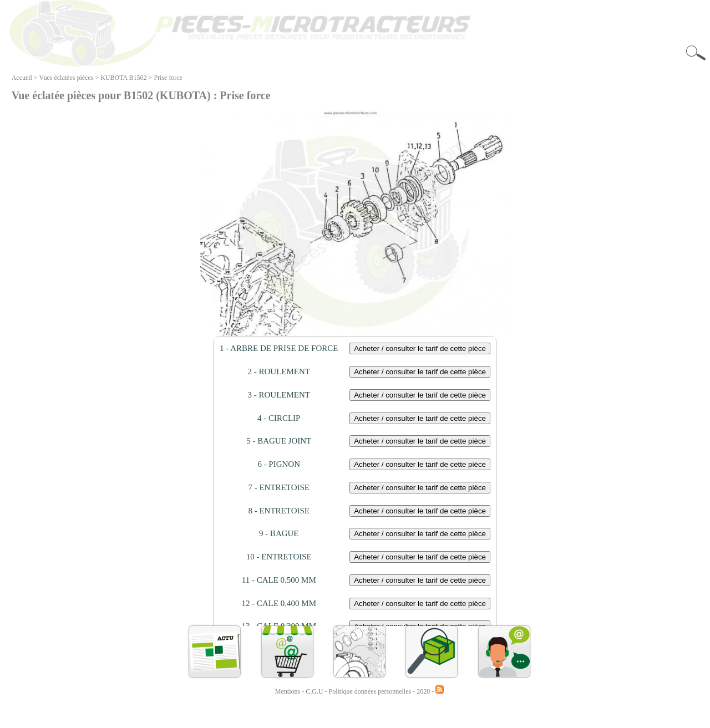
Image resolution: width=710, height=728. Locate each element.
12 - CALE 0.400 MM (279, 603)
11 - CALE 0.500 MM (279, 580)
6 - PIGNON (279, 464)
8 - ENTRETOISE (279, 511)
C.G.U (315, 691)
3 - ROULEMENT (279, 395)
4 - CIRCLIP (279, 418)
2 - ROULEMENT (279, 371)
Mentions (288, 691)
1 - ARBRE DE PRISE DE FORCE (279, 348)
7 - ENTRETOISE (279, 487)
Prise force (168, 78)
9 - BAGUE (279, 533)
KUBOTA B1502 (123, 78)
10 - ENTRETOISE (279, 557)
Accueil (22, 78)
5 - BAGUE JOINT (279, 441)
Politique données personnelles (371, 691)
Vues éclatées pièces (67, 78)
